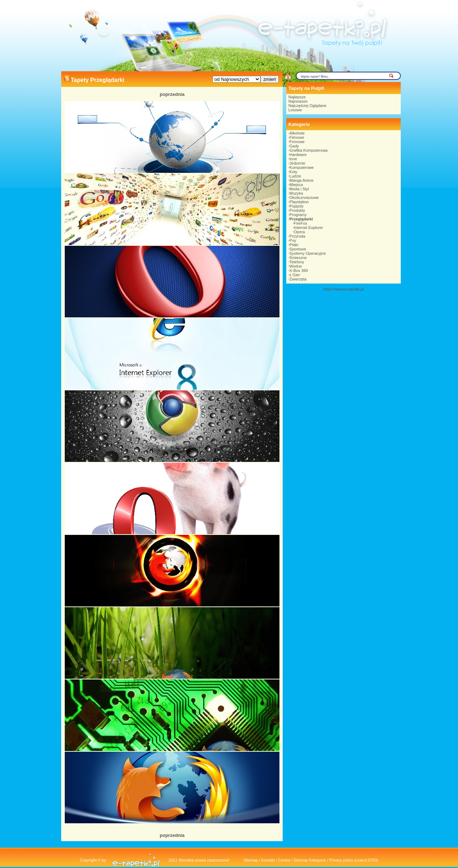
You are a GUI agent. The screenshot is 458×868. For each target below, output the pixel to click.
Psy (293, 240)
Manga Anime (301, 180)
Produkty (297, 210)
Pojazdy (296, 206)
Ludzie (295, 176)
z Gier (295, 275)
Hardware (298, 155)
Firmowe (297, 142)
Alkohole (297, 133)
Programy (298, 215)
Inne (293, 159)
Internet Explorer (308, 228)
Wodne (296, 266)
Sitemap (251, 860)
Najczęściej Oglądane (307, 106)
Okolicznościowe (304, 198)
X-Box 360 (299, 270)
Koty (293, 172)
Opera (299, 232)
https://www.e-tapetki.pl (343, 289)
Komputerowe (302, 167)
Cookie (284, 860)
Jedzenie (297, 163)
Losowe (295, 110)
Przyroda (297, 236)
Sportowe (298, 249)
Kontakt (268, 860)
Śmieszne (298, 258)
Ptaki (294, 245)
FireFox (300, 223)
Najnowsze (298, 101)
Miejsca (296, 185)
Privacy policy (341, 860)
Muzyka (296, 193)
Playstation (299, 202)
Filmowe (297, 137)
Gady (294, 146)
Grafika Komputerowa (308, 150)
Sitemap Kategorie (310, 860)
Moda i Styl (299, 189)
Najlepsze (297, 97)
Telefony (297, 262)
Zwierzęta (298, 279)
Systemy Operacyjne (308, 253)
